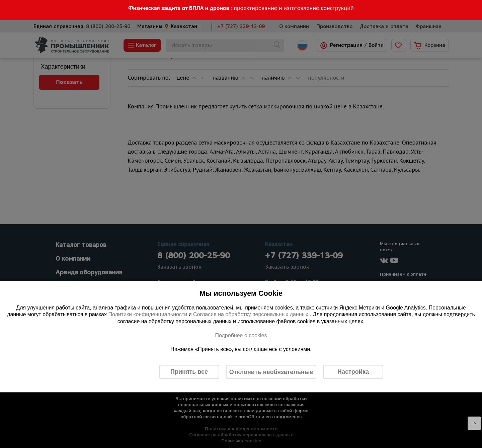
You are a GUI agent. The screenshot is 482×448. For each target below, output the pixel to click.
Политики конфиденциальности (148, 314)
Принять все (189, 372)
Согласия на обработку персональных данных (252, 314)
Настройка (353, 372)
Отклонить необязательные (271, 372)
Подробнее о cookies (241, 335)
